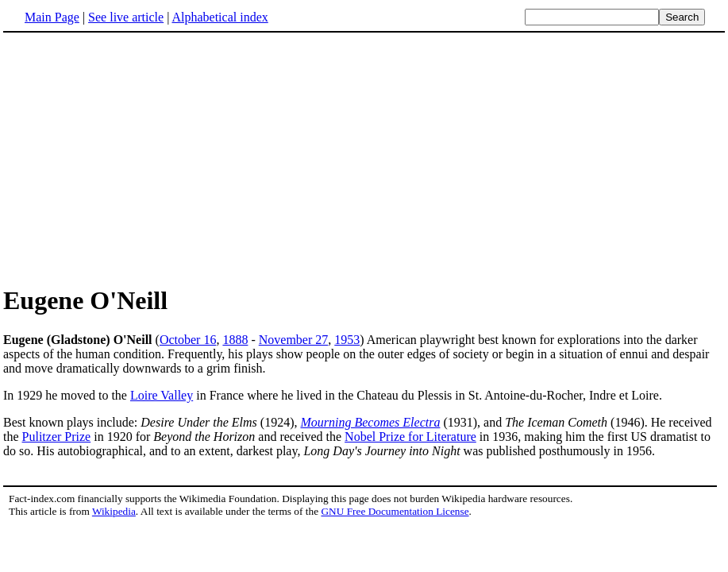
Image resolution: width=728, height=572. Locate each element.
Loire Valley (162, 395)
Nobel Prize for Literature (410, 437)
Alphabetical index (220, 17)
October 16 (188, 340)
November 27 (294, 340)
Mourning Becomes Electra (370, 422)
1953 (347, 340)
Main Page (52, 17)
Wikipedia (114, 511)
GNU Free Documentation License (395, 511)
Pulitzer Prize (57, 437)
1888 (235, 340)
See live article (126, 17)
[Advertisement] (364, 158)
